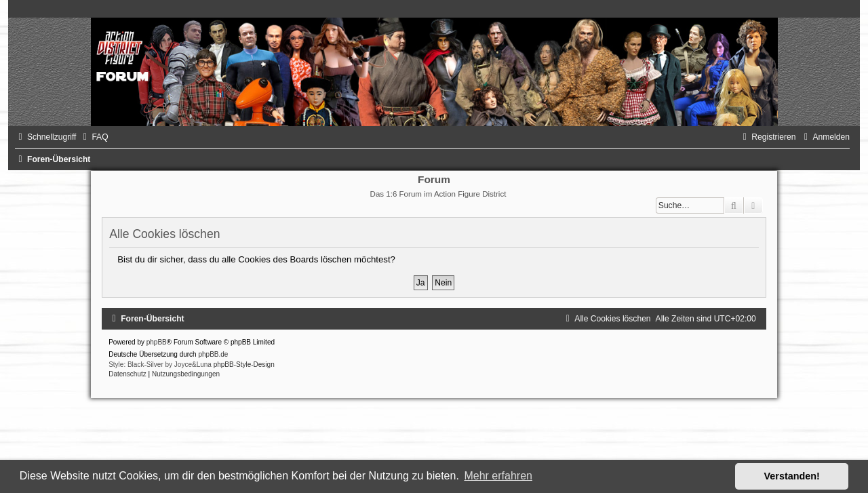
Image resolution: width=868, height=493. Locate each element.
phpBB (157, 342)
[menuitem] (94, 137)
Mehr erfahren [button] (498, 476)
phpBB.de (213, 354)
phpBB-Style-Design (244, 364)
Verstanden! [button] (792, 476)
